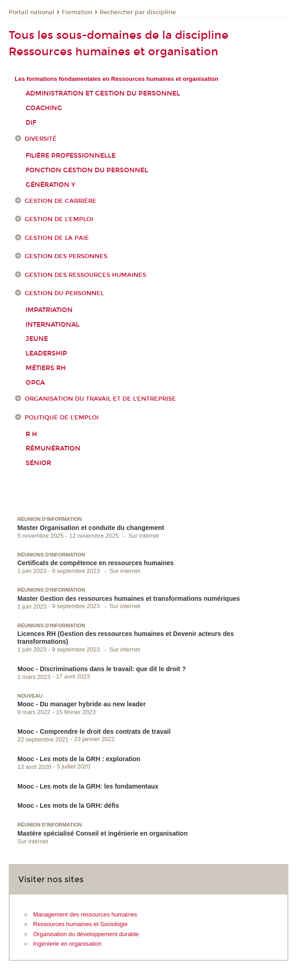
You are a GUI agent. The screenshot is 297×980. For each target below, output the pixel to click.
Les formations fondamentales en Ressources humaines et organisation (117, 79)
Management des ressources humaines (85, 914)
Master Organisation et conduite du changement (91, 528)
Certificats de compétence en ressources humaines (95, 563)
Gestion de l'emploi (59, 219)
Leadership (46, 353)
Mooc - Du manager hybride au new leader (82, 704)
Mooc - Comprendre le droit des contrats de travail (94, 731)
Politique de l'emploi (62, 418)
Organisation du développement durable (86, 934)
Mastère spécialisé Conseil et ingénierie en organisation (103, 833)
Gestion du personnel (64, 293)
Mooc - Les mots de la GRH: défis (68, 805)
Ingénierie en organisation (68, 944)
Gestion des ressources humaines (85, 275)
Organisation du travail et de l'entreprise (100, 399)
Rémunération (53, 448)
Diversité (41, 139)
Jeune (37, 339)
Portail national (32, 12)
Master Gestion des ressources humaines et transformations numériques (129, 599)
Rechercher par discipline (138, 12)
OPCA (35, 383)
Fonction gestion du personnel (87, 170)
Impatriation (49, 310)
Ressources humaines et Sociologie (81, 924)
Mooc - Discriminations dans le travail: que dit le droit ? (102, 669)
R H (31, 434)
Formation (77, 12)
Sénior (38, 463)
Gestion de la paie (57, 238)
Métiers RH (46, 368)
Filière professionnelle (71, 156)
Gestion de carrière (61, 201)
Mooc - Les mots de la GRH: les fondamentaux (88, 786)
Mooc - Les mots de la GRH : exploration (79, 759)
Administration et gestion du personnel (103, 93)
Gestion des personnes (66, 256)
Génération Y (50, 185)
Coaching (44, 108)
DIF (31, 123)
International (53, 325)
